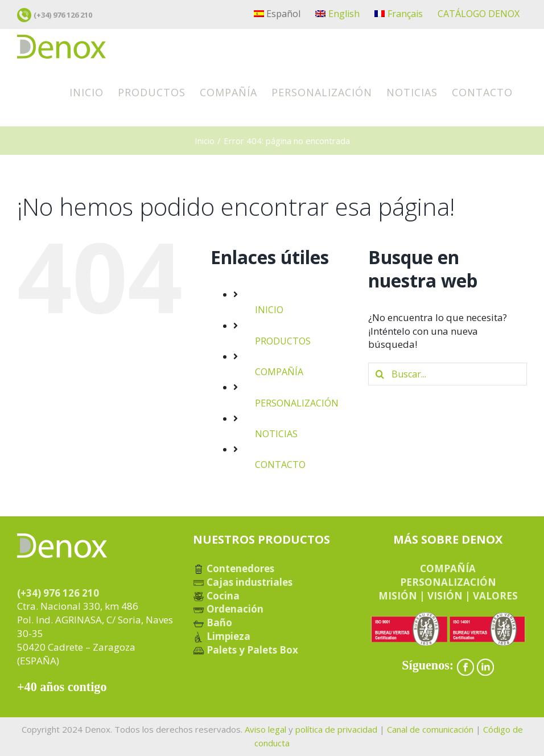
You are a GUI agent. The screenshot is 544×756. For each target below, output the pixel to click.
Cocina (216, 596)
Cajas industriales (243, 582)
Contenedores (234, 568)
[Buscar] (380, 374)
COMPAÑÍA (279, 372)
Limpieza (222, 636)
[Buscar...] (448, 374)
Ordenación (228, 609)
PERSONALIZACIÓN (297, 403)
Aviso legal (265, 729)
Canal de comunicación (430, 729)
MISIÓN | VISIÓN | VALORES (448, 596)
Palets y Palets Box (246, 650)
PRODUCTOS (283, 341)
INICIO (269, 310)
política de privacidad (336, 729)
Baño (213, 623)
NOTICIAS (276, 434)
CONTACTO (280, 465)
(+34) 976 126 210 (63, 15)
